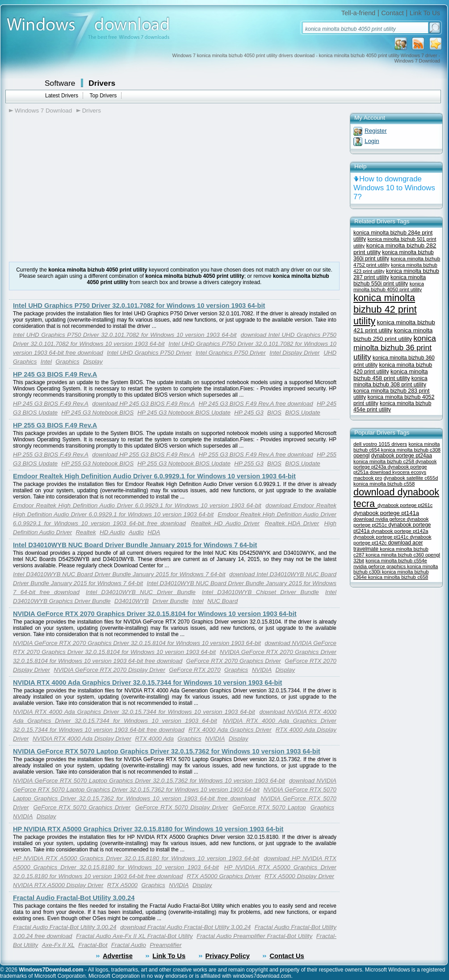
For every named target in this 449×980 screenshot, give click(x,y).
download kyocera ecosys (398, 472)
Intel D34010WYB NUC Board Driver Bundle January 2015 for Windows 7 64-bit (135, 545)
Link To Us (425, 13)
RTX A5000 (122, 885)
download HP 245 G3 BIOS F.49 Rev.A (143, 404)
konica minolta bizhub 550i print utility (390, 281)
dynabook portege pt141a (386, 513)
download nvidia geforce (380, 519)
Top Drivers (103, 96)
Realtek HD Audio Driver (225, 523)
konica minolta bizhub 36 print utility (395, 348)
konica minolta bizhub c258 (384, 461)
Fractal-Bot (93, 945)
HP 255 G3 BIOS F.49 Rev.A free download (256, 454)
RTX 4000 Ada (154, 739)
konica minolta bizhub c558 (384, 484)
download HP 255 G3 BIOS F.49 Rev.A (143, 454)
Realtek (86, 532)
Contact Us (287, 956)
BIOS (274, 413)
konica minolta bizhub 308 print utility (390, 381)
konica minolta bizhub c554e (396, 561)
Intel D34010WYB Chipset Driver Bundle (260, 592)
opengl (361, 456)
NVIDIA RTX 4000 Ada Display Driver (82, 739)
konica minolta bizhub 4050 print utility (389, 287)
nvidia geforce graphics (380, 566)
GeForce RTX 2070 (195, 670)
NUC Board (222, 601)
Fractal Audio (129, 945)
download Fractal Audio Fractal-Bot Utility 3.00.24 (185, 927)
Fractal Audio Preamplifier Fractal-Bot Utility (254, 936)
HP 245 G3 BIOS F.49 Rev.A (55, 374)
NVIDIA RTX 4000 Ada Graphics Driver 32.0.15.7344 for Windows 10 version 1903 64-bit (147, 683)
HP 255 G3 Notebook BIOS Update (184, 463)
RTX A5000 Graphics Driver (224, 876)
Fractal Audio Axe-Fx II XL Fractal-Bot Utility (134, 936)
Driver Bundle (170, 601)
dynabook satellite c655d (411, 478)
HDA (154, 532)
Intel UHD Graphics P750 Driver (149, 353)
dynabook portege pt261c (405, 505)
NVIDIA (262, 670)
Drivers (102, 83)
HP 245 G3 (249, 413)
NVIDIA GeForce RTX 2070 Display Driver (109, 670)
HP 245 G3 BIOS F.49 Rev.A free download (256, 404)
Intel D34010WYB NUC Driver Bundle (141, 592)
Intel (46, 362)
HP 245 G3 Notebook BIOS (97, 413)
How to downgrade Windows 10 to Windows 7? (394, 188)
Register (376, 131)
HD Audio (112, 532)
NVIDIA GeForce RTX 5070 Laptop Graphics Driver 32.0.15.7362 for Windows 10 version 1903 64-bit (167, 751)
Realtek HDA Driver (292, 523)
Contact (392, 13)
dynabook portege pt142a (400, 531)
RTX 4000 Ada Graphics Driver (230, 730)
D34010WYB (132, 601)
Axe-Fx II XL (58, 945)
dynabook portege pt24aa (402, 456)
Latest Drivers (62, 96)
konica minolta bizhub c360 (396, 555)
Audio (136, 532)
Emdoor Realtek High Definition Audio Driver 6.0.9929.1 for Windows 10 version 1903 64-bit (154, 476)
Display (93, 362)
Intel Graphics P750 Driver (231, 353)
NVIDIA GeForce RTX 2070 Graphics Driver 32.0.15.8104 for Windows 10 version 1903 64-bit (155, 614)
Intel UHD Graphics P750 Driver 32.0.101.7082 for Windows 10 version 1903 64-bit (139, 306)
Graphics (67, 362)
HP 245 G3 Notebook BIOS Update (184, 413)
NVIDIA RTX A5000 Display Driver (58, 885)
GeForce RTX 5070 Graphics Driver (82, 807)
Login (372, 141)
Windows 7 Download (43, 111)
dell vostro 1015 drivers (380, 444)
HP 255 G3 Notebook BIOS (97, 463)
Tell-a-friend (359, 13)
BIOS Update (303, 413)
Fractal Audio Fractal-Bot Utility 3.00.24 (74, 898)
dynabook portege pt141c (382, 537)
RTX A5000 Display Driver (299, 876)
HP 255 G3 (249, 463)
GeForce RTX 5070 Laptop (269, 807)
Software (60, 83)
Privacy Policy (228, 956)
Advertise (118, 956)
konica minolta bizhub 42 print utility (385, 309)
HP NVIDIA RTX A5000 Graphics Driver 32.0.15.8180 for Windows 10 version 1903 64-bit (148, 829)
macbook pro (368, 478)
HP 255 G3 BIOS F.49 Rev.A (55, 425)
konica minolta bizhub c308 (411, 450)
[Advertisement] (84, 188)
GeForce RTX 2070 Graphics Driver (234, 661)
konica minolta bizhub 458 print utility (391, 375)
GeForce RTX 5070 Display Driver (181, 807)
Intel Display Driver (294, 353)
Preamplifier (166, 945)
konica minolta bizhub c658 (398, 577)
